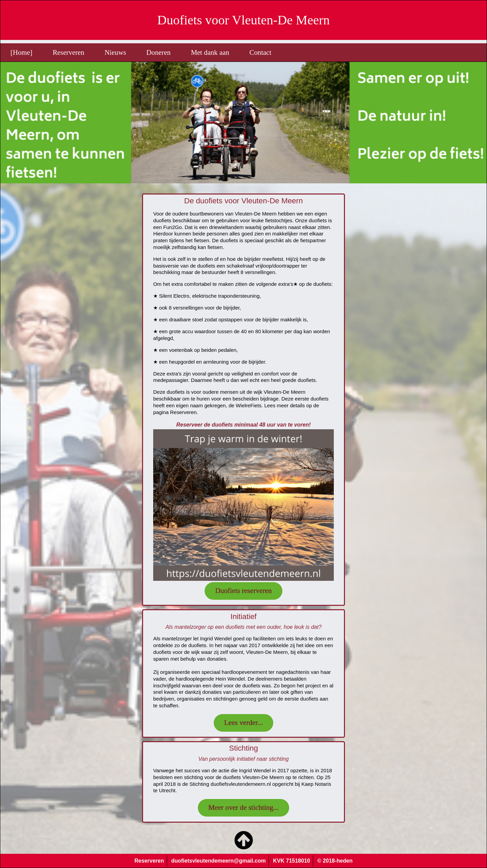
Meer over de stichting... (243, 807)
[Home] (21, 52)
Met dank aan (210, 52)
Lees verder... (244, 723)
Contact (261, 52)
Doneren (159, 52)
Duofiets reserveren (243, 591)
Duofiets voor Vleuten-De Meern (243, 20)
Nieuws (115, 52)
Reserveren (69, 52)
